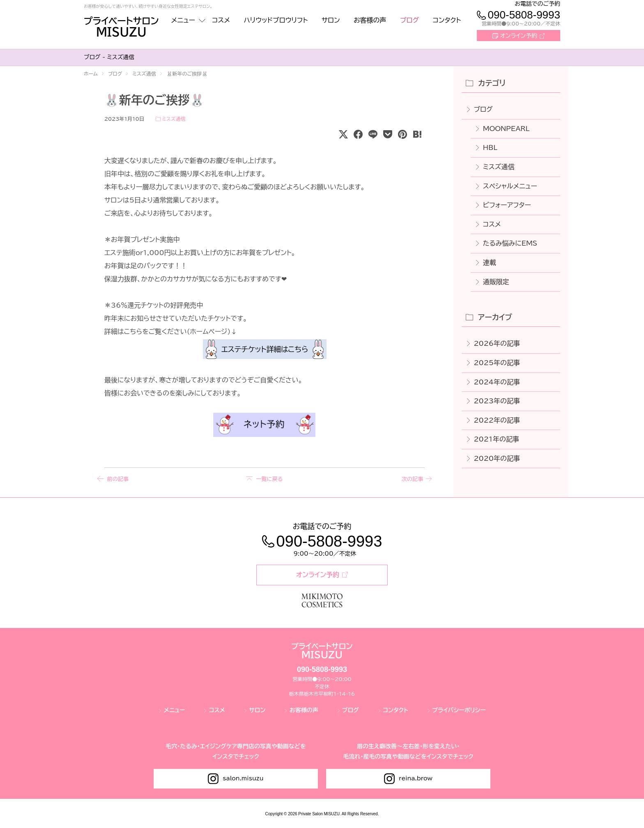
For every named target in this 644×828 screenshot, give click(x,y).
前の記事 (118, 479)
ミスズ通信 (174, 119)
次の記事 (411, 479)
